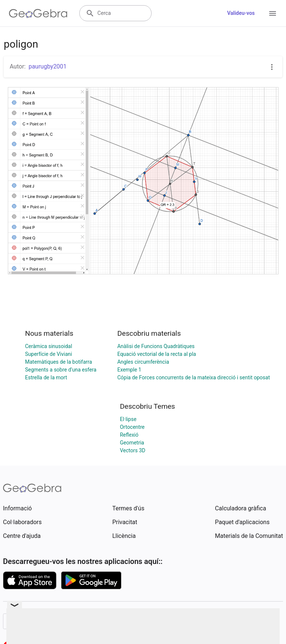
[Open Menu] (273, 13)
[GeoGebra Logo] (38, 13)
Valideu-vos (241, 13)
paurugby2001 (48, 66)
